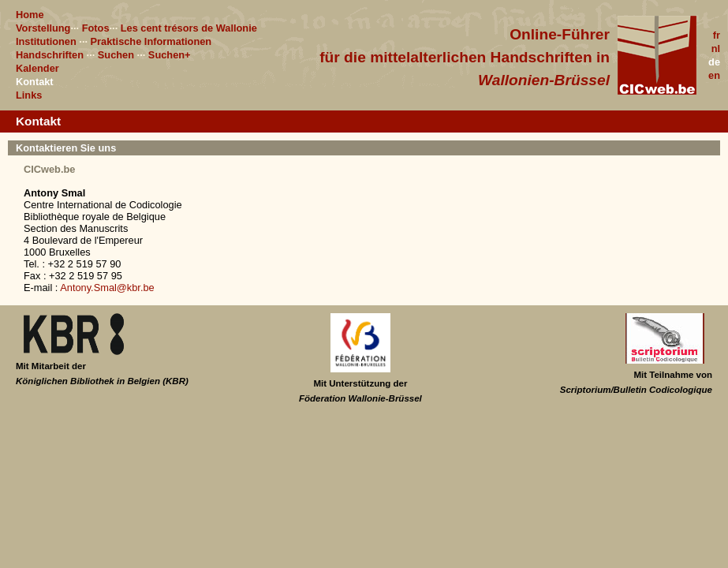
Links (29, 95)
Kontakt (35, 82)
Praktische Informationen (151, 41)
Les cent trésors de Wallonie (189, 28)
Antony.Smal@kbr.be (107, 288)
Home (30, 15)
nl (716, 49)
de (714, 62)
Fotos (96, 28)
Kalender (37, 68)
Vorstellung (43, 28)
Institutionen (46, 41)
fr (717, 35)
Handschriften (50, 55)
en (714, 75)
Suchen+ (170, 55)
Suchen (116, 55)
